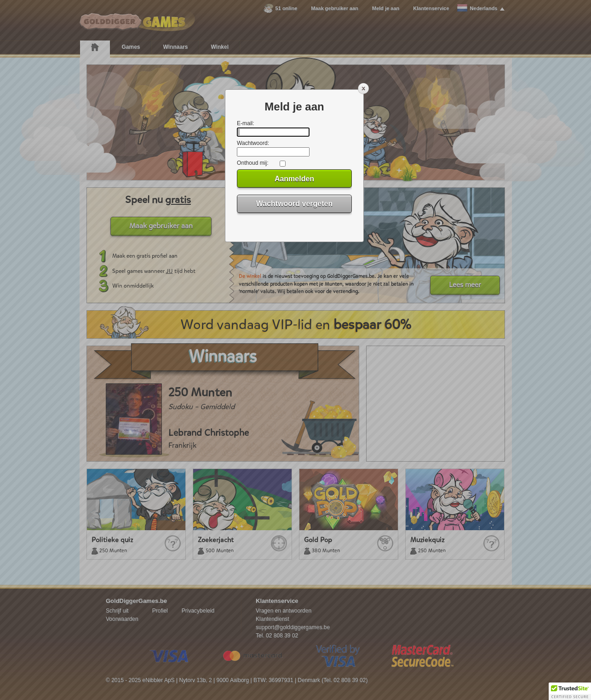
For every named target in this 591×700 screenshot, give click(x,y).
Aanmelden (294, 179)
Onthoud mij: (253, 163)
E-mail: (246, 123)
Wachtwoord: (253, 143)
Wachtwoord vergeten (295, 204)
